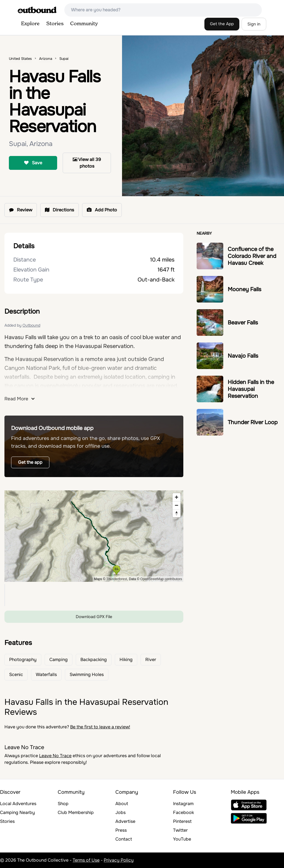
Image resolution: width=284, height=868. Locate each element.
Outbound (31, 325)
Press (121, 830)
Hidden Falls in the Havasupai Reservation (251, 389)
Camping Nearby (17, 812)
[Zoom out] (177, 505)
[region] (94, 536)
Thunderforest (117, 579)
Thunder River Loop (253, 422)
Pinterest (182, 821)
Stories (55, 24)
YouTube (182, 839)
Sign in (254, 24)
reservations (129, 386)
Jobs (121, 812)
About (122, 804)
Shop (63, 804)
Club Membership (76, 812)
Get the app (30, 462)
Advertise (125, 821)
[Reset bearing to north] (177, 513)
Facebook (183, 812)
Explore (30, 24)
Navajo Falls (243, 356)
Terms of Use (86, 860)
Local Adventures (18, 804)
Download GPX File (94, 617)
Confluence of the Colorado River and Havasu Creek (252, 256)
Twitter (180, 830)
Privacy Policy (119, 860)
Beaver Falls (243, 323)
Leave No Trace (55, 756)
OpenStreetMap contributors (161, 579)
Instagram (183, 804)
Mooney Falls (244, 289)
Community (84, 24)
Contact (124, 839)
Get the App (222, 24)
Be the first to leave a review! (100, 727)
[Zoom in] (177, 497)
